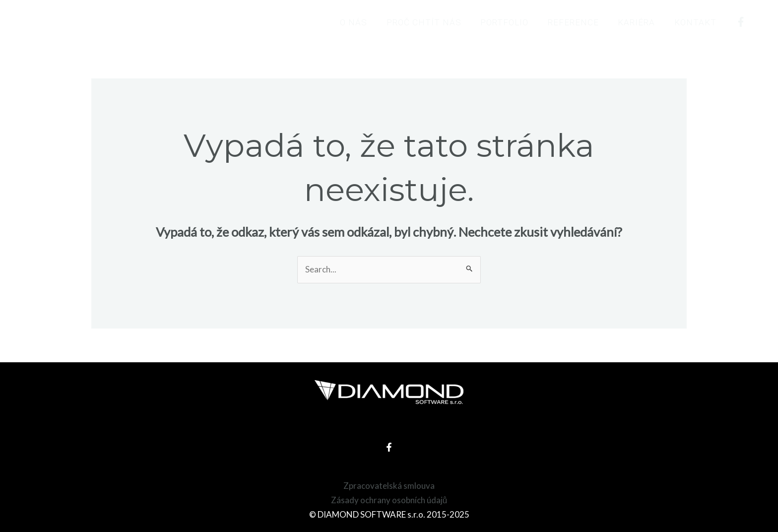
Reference (579, 22)
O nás (366, 22)
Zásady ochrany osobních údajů (389, 500)
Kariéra (640, 22)
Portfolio (512, 22)
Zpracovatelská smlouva (389, 486)
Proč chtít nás (434, 22)
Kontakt (696, 22)
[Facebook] (741, 22)
